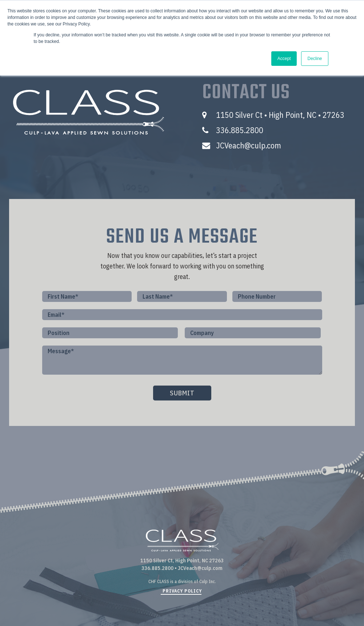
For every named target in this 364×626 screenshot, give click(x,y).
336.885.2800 (240, 130)
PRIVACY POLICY (182, 591)
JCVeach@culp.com (249, 145)
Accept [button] (284, 59)
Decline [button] (315, 59)
